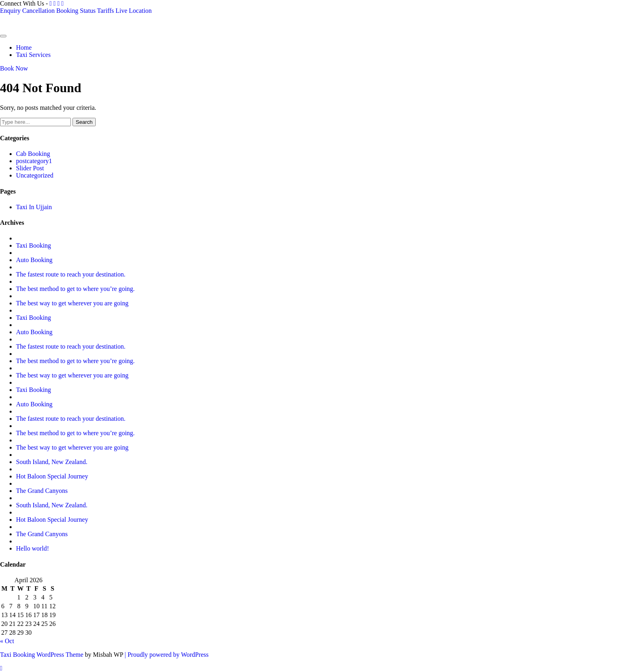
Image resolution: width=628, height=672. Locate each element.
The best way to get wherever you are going (72, 303)
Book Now (14, 68)
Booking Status (76, 11)
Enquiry (10, 11)
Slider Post (30, 168)
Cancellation (39, 11)
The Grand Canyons (42, 491)
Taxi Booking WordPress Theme (42, 655)
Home (24, 47)
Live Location (133, 11)
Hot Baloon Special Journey (52, 476)
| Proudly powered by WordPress (167, 655)
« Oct (7, 641)
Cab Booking (33, 154)
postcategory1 (34, 161)
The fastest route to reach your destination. (71, 274)
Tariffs (105, 11)
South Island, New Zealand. (52, 462)
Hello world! (32, 548)
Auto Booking (34, 260)
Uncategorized (35, 175)
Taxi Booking (33, 245)
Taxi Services (33, 55)
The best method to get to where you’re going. (75, 289)
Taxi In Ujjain (34, 207)
